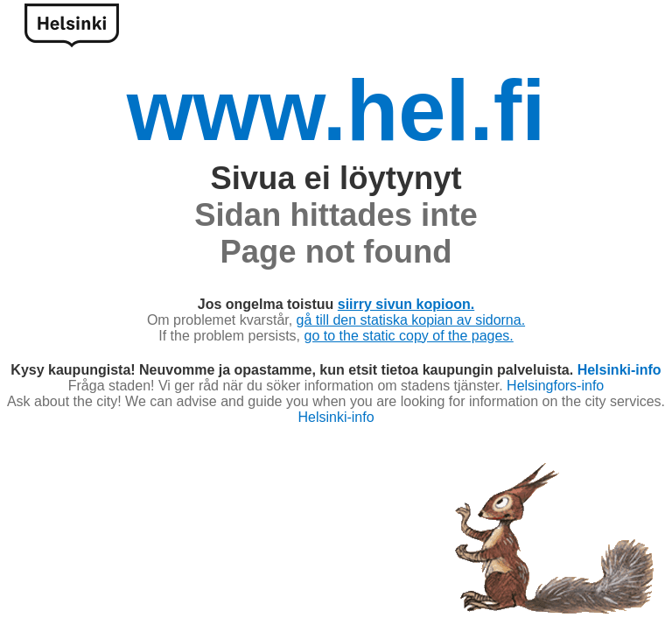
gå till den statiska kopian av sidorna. (411, 320)
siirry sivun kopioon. (406, 304)
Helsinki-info (619, 370)
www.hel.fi (336, 111)
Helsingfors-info (555, 386)
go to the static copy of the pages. (409, 336)
